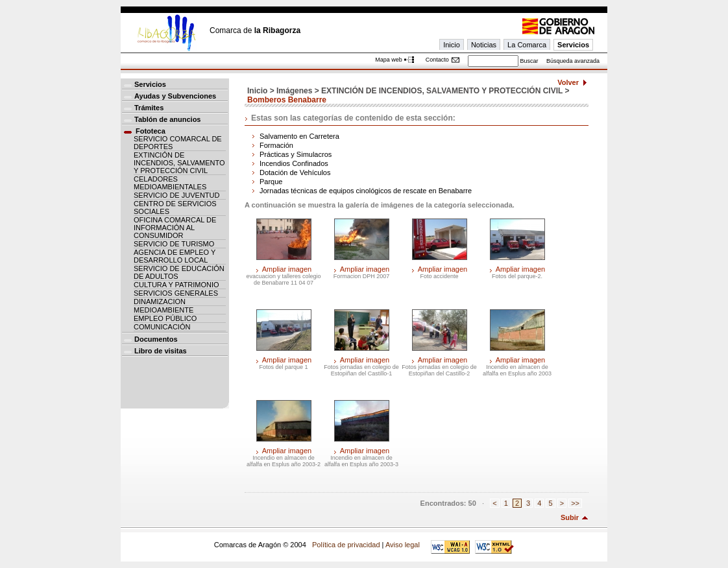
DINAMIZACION (160, 302)
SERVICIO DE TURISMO (174, 244)
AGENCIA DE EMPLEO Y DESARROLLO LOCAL (175, 256)
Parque (271, 182)
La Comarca (527, 45)
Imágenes (294, 91)
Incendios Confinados (294, 163)
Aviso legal (403, 545)
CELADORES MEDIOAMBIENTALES (170, 183)
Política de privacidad (346, 545)
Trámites (149, 108)
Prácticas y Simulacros (296, 154)
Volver (568, 82)
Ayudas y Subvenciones (175, 96)
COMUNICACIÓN (162, 327)
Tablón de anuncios (167, 119)
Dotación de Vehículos (295, 172)
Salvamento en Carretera (299, 136)
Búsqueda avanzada (573, 61)
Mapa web (389, 60)
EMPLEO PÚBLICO (165, 318)
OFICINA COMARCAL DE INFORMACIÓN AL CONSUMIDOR (175, 228)
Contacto (437, 60)
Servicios (573, 45)
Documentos (156, 339)
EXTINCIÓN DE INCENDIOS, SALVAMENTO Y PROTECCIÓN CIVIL (179, 163)
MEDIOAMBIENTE (164, 310)
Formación (276, 145)
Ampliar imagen (287, 269)
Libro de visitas (161, 351)
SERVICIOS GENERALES (176, 293)
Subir (570, 517)
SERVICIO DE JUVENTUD (176, 195)
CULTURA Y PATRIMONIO (176, 285)
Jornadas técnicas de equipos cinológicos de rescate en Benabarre (366, 191)
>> (575, 503)
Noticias (484, 45)
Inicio (452, 45)
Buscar (529, 61)
